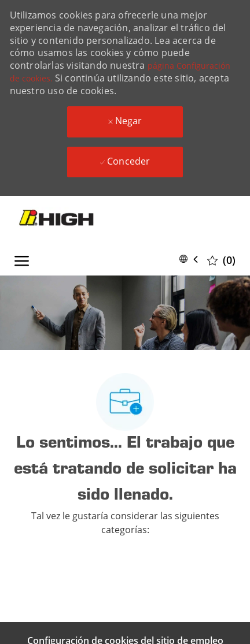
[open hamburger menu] (22, 259)
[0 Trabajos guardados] (221, 260)
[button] (191, 259)
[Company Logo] (70, 219)
